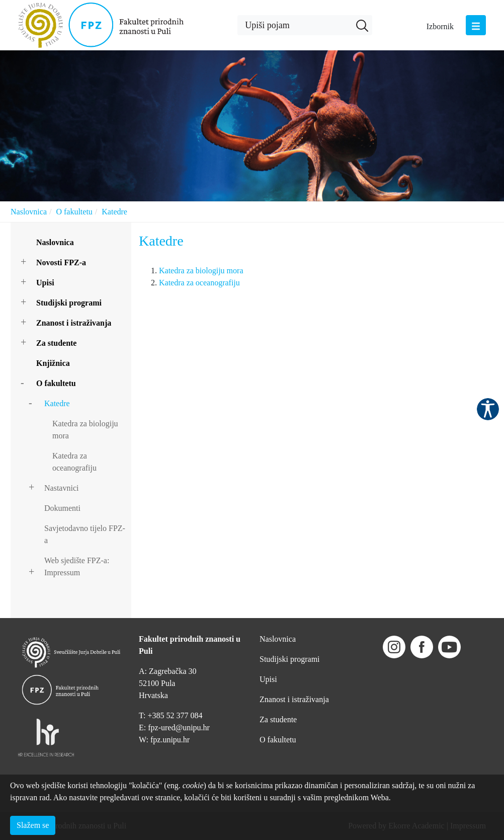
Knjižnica (53, 363)
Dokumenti (62, 508)
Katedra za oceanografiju (74, 462)
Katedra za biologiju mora (85, 430)
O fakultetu (74, 212)
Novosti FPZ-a (61, 262)
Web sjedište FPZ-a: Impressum (77, 566)
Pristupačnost (488, 409)
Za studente (56, 343)
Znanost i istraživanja (74, 323)
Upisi (45, 283)
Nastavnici (61, 488)
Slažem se (33, 825)
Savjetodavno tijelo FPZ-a (85, 534)
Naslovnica (29, 212)
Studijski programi (69, 303)
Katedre (114, 212)
